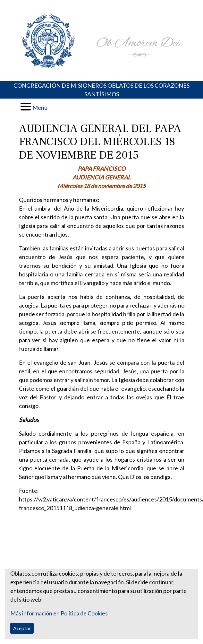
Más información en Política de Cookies (59, 613)
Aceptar (22, 628)
